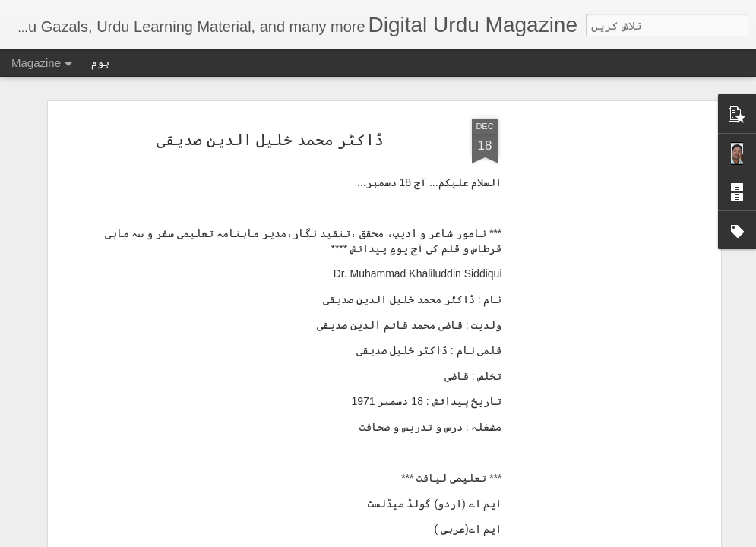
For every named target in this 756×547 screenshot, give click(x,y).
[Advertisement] (586, 246)
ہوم (100, 62)
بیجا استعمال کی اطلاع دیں (271, 538)
